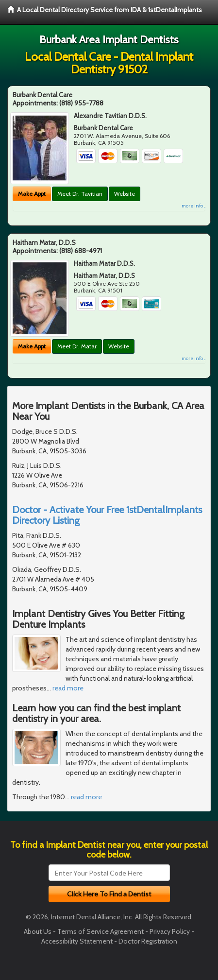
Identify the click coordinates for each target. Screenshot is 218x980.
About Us (38, 931)
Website (125, 194)
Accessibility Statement (77, 941)
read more (68, 688)
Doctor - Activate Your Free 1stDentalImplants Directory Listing (107, 515)
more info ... (193, 206)
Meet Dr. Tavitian (80, 194)
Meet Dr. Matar (77, 346)
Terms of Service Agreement (101, 931)
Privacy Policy (170, 931)
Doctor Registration (148, 941)
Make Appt (32, 194)
